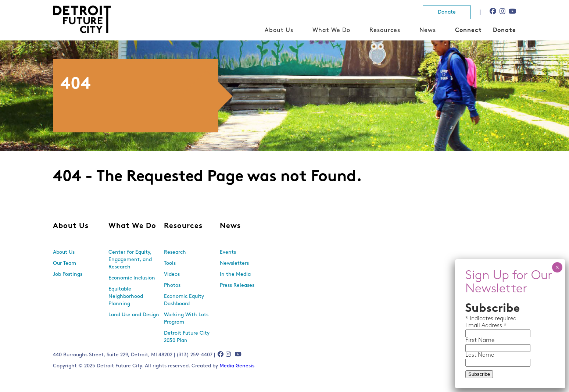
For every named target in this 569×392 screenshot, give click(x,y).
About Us (279, 31)
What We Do (331, 31)
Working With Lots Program (186, 319)
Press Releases (237, 286)
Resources (385, 31)
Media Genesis (237, 366)
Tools (170, 263)
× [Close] (557, 267)
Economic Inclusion (132, 278)
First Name (480, 341)
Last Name (480, 355)
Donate (447, 12)
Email (473, 326)
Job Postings (68, 275)
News (428, 31)
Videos (172, 275)
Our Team (65, 263)
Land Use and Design (134, 315)
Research (175, 252)
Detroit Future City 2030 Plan (187, 337)
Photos (172, 286)
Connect (468, 31)
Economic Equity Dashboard (184, 300)
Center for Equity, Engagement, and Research (130, 260)
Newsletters (234, 263)
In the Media (235, 275)
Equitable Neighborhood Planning (126, 297)
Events (228, 252)
